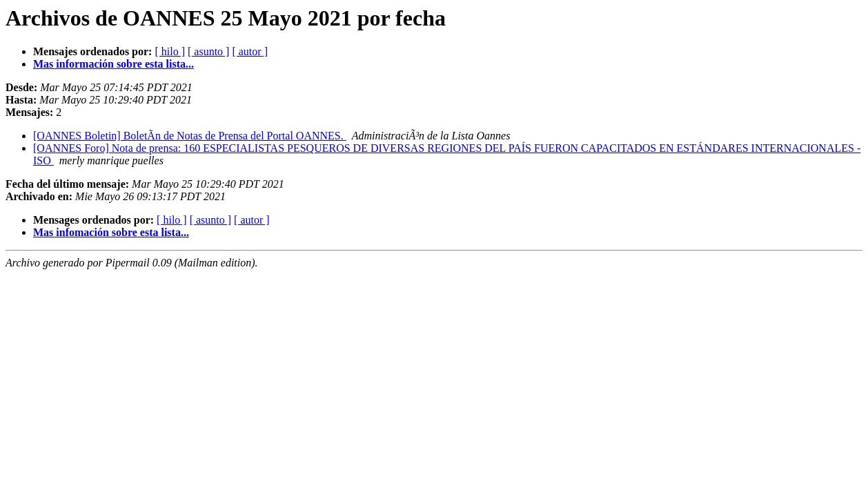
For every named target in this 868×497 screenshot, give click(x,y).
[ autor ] (250, 51)
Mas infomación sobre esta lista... (111, 232)
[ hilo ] (170, 51)
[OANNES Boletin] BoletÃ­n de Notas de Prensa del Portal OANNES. (190, 136)
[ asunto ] (208, 51)
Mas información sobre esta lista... (114, 64)
